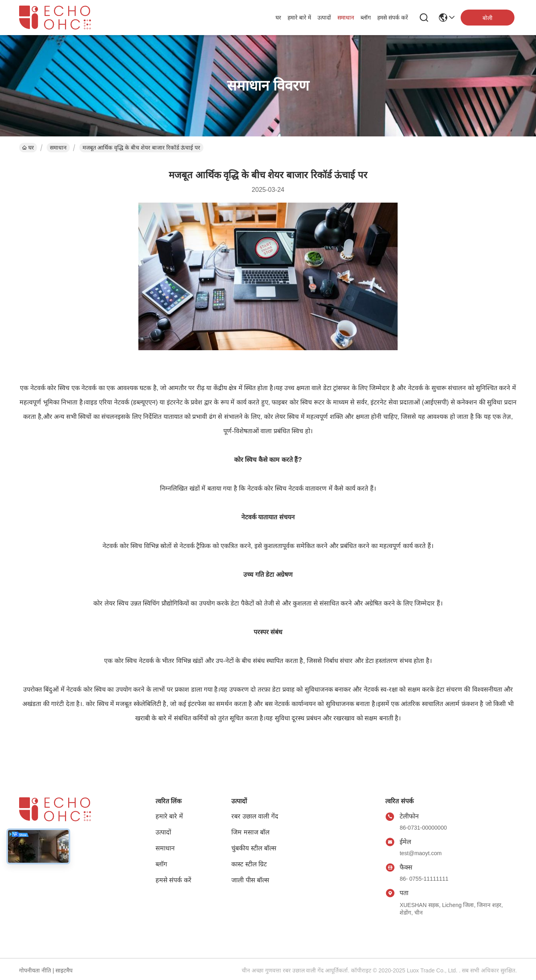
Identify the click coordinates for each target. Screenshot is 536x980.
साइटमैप (64, 970)
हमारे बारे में (299, 18)
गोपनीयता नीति (35, 970)
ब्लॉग (366, 18)
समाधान (346, 18)
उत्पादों (324, 18)
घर (278, 18)
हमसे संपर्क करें (393, 18)
